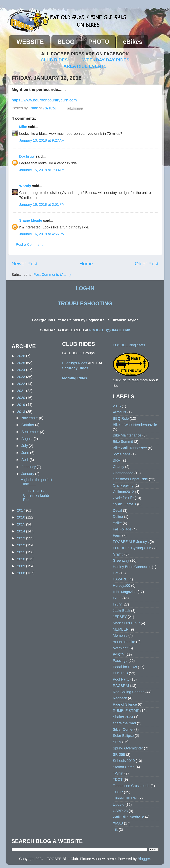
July (25, 446)
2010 (22, 559)
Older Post (147, 264)
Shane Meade (31, 220)
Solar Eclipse (123, 736)
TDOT (118, 779)
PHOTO (99, 42)
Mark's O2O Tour (126, 623)
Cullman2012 (123, 492)
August (27, 439)
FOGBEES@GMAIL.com (110, 330)
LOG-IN (85, 288)
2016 (22, 517)
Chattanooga (123, 473)
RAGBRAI (121, 686)
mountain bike (124, 642)
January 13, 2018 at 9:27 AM (42, 140)
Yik (115, 830)
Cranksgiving (123, 485)
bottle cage (122, 454)
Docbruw (27, 156)
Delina (118, 517)
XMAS (118, 823)
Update (119, 804)
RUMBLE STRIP (126, 711)
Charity (119, 467)
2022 (22, 384)
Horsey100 (122, 586)
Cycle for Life (123, 498)
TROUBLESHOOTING (85, 304)
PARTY (119, 654)
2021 (22, 391)
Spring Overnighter (128, 748)
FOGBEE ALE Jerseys (131, 542)
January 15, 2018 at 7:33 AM (42, 170)
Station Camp (124, 767)
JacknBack (122, 611)
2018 (22, 412)
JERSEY (120, 617)
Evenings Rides (75, 363)
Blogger (144, 859)
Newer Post (25, 264)
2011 (22, 552)
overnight (120, 648)
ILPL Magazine (125, 592)
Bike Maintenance (127, 435)
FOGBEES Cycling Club (132, 548)
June (26, 453)
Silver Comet (123, 729)
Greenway (121, 560)
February (29, 467)
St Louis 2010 (124, 761)
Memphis (120, 635)
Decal (117, 510)
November (30, 418)
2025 (22, 363)
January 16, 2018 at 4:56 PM (42, 234)
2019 (22, 405)
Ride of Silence (125, 704)
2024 (22, 370)
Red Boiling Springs (129, 692)
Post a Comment (29, 244)
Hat (116, 573)
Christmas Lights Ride (130, 479)
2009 (22, 566)
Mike (23, 127)
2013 (22, 538)
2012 (22, 545)
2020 (22, 398)
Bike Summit (123, 442)
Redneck (120, 698)
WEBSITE (30, 42)
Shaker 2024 (123, 717)
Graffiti (118, 554)
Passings (120, 661)
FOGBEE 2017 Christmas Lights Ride (35, 495)
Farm (117, 535)
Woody (25, 186)
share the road (124, 723)
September (31, 432)
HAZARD (120, 579)
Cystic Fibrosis (125, 504)
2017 (22, 510)
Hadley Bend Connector (132, 567)
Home (86, 264)
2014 (22, 531)
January (28, 474)
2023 (22, 377)
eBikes (133, 42)
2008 (22, 573)
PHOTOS (120, 673)
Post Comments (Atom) (52, 275)
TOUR (118, 792)
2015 (22, 524)
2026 (22, 356)
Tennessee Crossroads (131, 786)
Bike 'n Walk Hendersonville (135, 425)
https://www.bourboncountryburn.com (44, 100)
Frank (34, 108)
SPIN (117, 742)
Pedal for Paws (125, 667)
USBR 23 (120, 811)
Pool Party (121, 679)
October (28, 425)
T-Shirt (118, 773)
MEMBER (121, 629)
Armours (120, 412)
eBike (117, 523)
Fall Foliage (122, 529)
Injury (117, 604)
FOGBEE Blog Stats (129, 345)
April (25, 460)
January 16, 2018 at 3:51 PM (42, 204)
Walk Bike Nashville (129, 817)
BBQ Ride (121, 418)
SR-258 (119, 755)
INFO (117, 598)
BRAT (118, 460)
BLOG (66, 42)
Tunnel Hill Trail (125, 798)
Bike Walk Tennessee (130, 448)
